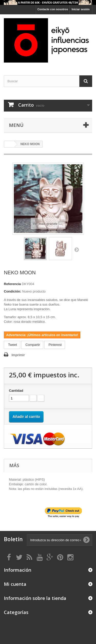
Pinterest (55, 345)
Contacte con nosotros (53, 9)
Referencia (12, 284)
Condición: (13, 291)
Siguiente (77, 249)
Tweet (12, 345)
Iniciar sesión (81, 9)
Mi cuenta (15, 584)
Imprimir (18, 355)
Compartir (32, 345)
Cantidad (16, 391)
